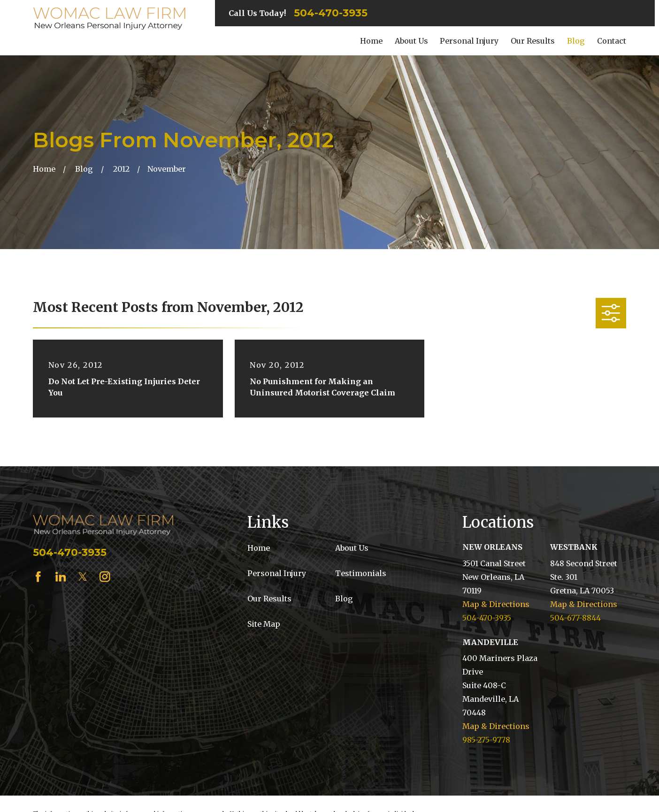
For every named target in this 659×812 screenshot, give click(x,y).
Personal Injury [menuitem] (469, 41)
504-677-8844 (575, 618)
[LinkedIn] (61, 577)
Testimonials (361, 573)
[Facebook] (38, 577)
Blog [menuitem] (576, 41)
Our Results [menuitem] (533, 41)
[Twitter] (83, 577)
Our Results (269, 599)
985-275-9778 (486, 740)
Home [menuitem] (371, 41)
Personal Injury (277, 573)
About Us (352, 548)
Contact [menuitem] (612, 41)
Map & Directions (496, 604)
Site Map (264, 624)
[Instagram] (105, 577)
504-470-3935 (331, 13)
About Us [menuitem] (411, 41)
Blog (344, 599)
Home (259, 548)
